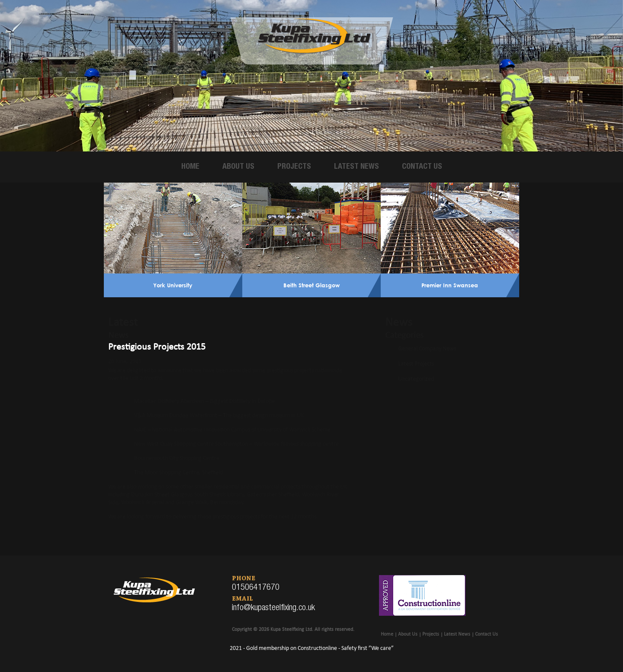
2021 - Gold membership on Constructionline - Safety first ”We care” (312, 648)
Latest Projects (416, 364)
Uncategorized (416, 379)
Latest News (356, 167)
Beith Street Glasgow (311, 285)
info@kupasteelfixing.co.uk (273, 608)
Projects (294, 167)
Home (190, 167)
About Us (238, 167)
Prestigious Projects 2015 (157, 347)
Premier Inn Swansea (450, 285)
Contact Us (422, 167)
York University (173, 285)
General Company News (427, 349)
